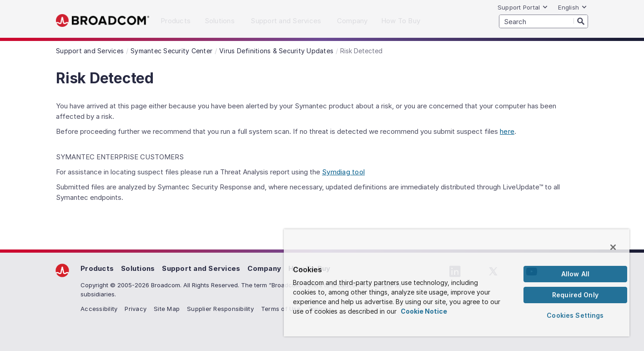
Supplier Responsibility (220, 309)
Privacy (136, 309)
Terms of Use (281, 309)
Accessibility (99, 309)
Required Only (575, 295)
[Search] (581, 21)
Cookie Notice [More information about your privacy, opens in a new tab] (424, 311)
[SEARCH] (543, 21)
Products (97, 268)
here (507, 131)
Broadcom (103, 21)
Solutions (138, 268)
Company (264, 268)
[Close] (613, 247)
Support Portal (523, 7)
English (573, 7)
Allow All (575, 274)
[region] (457, 283)
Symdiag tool (343, 172)
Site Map (167, 309)
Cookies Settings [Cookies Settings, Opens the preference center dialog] (575, 315)
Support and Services (201, 268)
